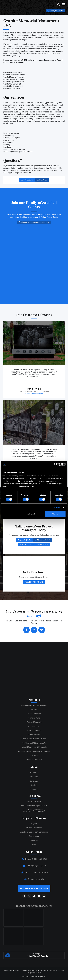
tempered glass (44, 53)
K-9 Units (34, 756)
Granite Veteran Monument (14, 79)
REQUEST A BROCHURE (34, 582)
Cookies (39, 973)
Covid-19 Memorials (34, 760)
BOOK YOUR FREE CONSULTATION (34, 544)
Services (34, 785)
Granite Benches (34, 735)
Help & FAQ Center (34, 801)
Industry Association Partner (34, 906)
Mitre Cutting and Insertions (14, 149)
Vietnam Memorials (34, 722)
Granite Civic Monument (12, 88)
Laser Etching (9, 136)
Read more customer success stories (34, 222)
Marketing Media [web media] (40, 977)
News (34, 844)
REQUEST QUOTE (24, 540)
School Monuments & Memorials (34, 747)
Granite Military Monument (13, 72)
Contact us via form (34, 872)
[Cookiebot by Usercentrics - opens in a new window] (56, 464)
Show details (56, 507)
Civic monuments (34, 730)
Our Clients (34, 781)
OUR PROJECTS (27, 180)
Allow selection (33, 514)
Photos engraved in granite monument (18, 152)
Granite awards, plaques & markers (34, 739)
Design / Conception (11, 133)
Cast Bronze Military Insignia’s (34, 743)
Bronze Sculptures (34, 714)
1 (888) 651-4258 (55, 11)
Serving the (37, 955)
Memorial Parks (34, 718)
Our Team (34, 777)
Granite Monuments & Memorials (34, 705)
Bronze (34, 710)
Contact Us (34, 789)
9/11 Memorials (34, 726)
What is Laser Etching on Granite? (34, 806)
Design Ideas (34, 836)
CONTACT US (42, 180)
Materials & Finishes (34, 828)
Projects (34, 824)
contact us (45, 168)
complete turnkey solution (30, 119)
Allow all (55, 514)
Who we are (34, 773)
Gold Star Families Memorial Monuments (34, 751)
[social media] (24, 896)
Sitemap (61, 971)
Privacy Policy (31, 973)
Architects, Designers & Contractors (34, 832)
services (24, 168)
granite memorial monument (38, 49)
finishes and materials (29, 53)
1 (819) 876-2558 (34, 866)
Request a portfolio (34, 879)
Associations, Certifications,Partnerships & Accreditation (34, 811)
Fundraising (34, 840)
